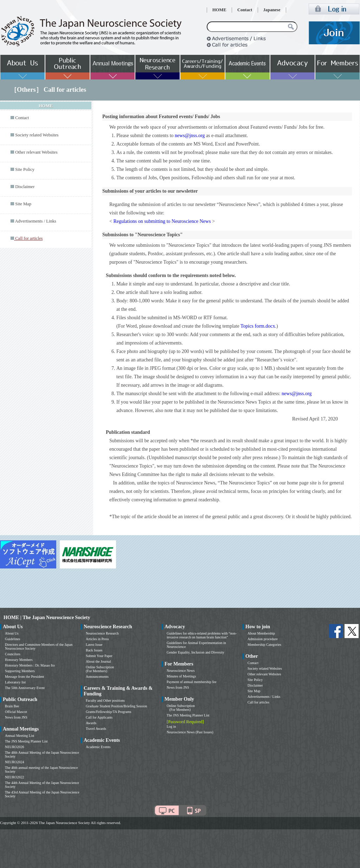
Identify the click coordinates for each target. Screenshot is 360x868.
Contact (245, 10)
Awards (91, 723)
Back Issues (94, 650)
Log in (171, 726)
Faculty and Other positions (105, 700)
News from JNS (16, 717)
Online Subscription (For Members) (100, 669)
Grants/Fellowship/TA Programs (108, 712)
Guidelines (12, 639)
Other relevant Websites (36, 152)
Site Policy (25, 169)
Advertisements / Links (36, 221)
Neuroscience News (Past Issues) (190, 732)
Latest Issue (94, 645)
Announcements (97, 677)
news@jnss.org (190, 136)
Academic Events (98, 747)
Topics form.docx (258, 326)
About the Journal (98, 661)
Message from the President (24, 677)
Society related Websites (37, 135)
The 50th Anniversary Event (25, 688)
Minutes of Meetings (181, 676)
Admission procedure (263, 639)
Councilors (13, 654)
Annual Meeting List (20, 736)
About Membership (261, 633)
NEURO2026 (14, 747)
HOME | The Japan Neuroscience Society (47, 618)
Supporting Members (20, 671)
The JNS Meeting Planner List (26, 741)
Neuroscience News (181, 671)
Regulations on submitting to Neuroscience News (162, 221)
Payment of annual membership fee (192, 682)
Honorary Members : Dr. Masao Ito (30, 665)
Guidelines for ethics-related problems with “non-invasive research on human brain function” (202, 635)
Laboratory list (15, 682)
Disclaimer (25, 187)
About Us (12, 633)
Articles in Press (97, 639)
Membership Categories (264, 645)
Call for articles (258, 702)
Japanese (272, 10)
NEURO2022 (14, 777)
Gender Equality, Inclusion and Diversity (195, 652)
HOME (219, 10)
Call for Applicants (99, 717)
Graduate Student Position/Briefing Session (116, 706)
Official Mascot (16, 712)
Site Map (23, 204)
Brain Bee (12, 706)
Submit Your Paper (99, 656)
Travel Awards (96, 729)
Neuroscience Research (102, 633)
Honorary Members (19, 660)
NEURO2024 (14, 762)
